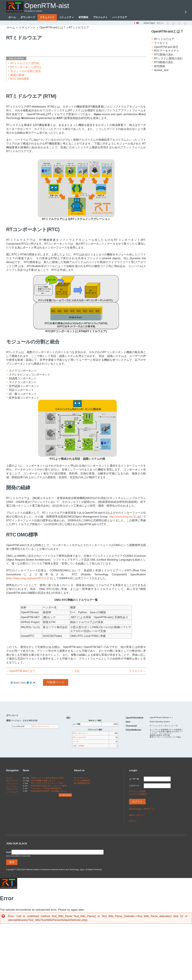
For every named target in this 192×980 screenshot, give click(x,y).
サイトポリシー (81, 778)
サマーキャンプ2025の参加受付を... (47, 788)
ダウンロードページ (41, 726)
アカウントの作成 (137, 791)
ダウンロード (28, 17)
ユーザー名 (135, 779)
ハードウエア (120, 17)
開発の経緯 (17, 75)
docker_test (161, 70)
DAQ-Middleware (133, 730)
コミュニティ (67, 17)
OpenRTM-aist (47, 6)
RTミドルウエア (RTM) (25, 63)
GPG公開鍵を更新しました (43, 781)
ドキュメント (47, 17)
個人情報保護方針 (82, 783)
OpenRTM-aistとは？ (53, 27)
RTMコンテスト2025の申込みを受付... (48, 778)
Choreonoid (131, 726)
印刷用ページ (56, 682)
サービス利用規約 (82, 781)
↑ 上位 (75, 671)
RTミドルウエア (164, 39)
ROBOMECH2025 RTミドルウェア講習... (50, 786)
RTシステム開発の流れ (168, 58)
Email (9, 852)
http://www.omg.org (121, 517)
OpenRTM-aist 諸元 (166, 47)
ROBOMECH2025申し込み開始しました (49, 791)
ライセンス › (137, 671)
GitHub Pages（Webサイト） (142, 809)
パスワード (135, 786)
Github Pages (149, 23)
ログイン (160, 23)
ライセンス (161, 43)
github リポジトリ (137, 815)
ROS (128, 722)
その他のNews (65, 795)
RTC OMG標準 (20, 79)
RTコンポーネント (80, 733)
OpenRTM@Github (134, 718)
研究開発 (83, 17)
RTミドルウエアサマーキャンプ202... (48, 783)
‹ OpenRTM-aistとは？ (22, 671)
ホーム (12, 17)
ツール (76, 742)
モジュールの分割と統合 (26, 71)
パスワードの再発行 (138, 794)
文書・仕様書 (78, 746)
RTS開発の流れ (164, 62)
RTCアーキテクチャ (167, 51)
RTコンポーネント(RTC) (26, 67)
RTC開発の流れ (164, 55)
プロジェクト (100, 17)
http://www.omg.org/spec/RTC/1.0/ (28, 578)
